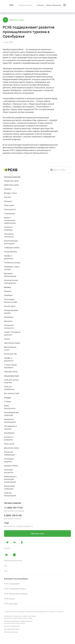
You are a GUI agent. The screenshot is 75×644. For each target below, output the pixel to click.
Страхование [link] (9, 213)
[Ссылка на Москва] (41, 5)
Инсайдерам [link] (9, 433)
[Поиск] (65, 5)
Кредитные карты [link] (11, 181)
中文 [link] (6, 571)
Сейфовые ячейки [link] (12, 248)
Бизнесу (8, 287)
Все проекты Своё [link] (12, 393)
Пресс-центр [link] (9, 444)
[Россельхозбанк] (11, 5)
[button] (17, 20)
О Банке (8, 398)
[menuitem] (26, 5)
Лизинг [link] (7, 339)
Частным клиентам (12, 177)
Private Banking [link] (10, 252)
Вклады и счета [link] (10, 193)
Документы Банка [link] (12, 448)
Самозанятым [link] (10, 209)
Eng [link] (6, 566)
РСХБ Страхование (12, 584)
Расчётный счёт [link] (10, 354)
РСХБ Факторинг (11, 604)
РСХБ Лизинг (9, 599)
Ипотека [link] (8, 197)
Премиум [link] (8, 201)
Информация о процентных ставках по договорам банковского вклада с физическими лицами (20, 617)
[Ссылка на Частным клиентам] (26, 5)
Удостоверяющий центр (12, 629)
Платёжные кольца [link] (12, 263)
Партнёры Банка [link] (11, 372)
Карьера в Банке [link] (11, 466)
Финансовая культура (11, 632)
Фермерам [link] (9, 317)
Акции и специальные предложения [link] (10, 220)
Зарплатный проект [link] (12, 343)
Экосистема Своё (11, 376)
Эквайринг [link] (8, 295)
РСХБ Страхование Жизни (15, 589)
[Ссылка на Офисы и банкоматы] (53, 5)
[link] (37, 534)
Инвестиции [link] (9, 205)
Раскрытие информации (12, 626)
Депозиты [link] (8, 321)
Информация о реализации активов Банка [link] (10, 479)
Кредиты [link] (8, 189)
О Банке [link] (7, 402)
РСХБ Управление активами (16, 594)
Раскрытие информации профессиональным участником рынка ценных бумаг (18, 622)
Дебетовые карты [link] (12, 185)
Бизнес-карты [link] (10, 306)
